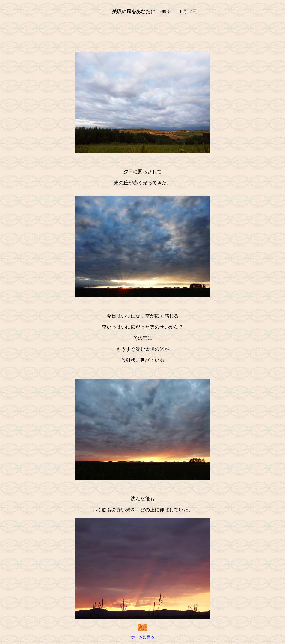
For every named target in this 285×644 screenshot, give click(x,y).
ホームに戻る (143, 637)
